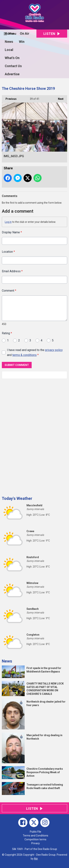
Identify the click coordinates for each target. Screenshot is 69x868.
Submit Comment (17, 365)
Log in (8, 222)
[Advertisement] (29, 436)
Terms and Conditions (36, 836)
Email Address (12, 271)
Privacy (36, 843)
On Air (25, 33)
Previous (9, 98)
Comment (9, 291)
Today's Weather (17, 498)
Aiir (36, 859)
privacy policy (54, 350)
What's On (12, 58)
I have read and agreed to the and (35, 352)
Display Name (12, 232)
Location (8, 252)
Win (22, 42)
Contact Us (13, 66)
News (9, 42)
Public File (36, 832)
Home (9, 33)
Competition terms (35, 839)
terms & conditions (24, 355)
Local (9, 50)
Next (59, 98)
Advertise (12, 74)
